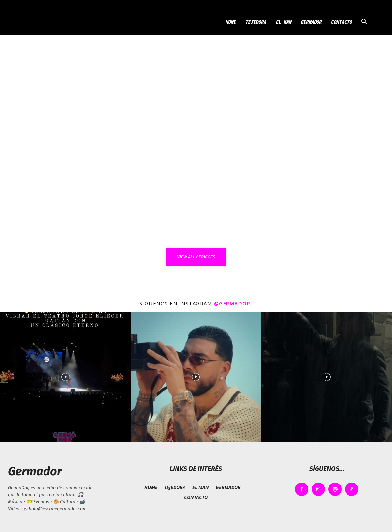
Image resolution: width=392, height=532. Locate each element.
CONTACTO (341, 22)
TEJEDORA (256, 22)
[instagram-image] (65, 377)
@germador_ (233, 303)
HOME (230, 22)
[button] (364, 23)
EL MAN (283, 22)
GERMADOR (311, 22)
